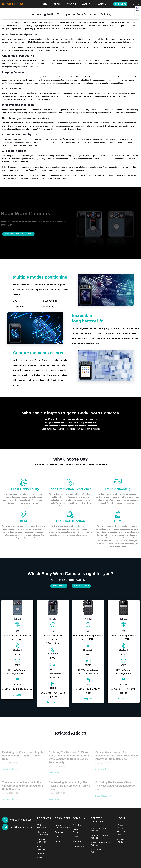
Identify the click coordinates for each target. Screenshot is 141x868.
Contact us (120, 4)
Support (59, 832)
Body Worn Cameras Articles (101, 843)
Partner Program (77, 830)
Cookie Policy (121, 840)
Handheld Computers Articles (101, 836)
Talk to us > (59, 586)
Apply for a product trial (19, 234)
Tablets (41, 853)
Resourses (86, 4)
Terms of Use (122, 833)
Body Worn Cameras (43, 840)
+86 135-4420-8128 (21, 819)
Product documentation (63, 826)
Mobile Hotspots (42, 826)
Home (44, 4)
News (76, 836)
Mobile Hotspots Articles (99, 829)
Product (56, 4)
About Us (77, 825)
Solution (71, 4)
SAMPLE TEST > (82, 586)
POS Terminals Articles (98, 850)
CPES (40, 858)
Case (57, 841)
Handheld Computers (42, 833)
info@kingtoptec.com (22, 827)
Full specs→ (17, 695)
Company (102, 4)
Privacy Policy (121, 826)
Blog (57, 836)
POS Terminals (42, 847)
